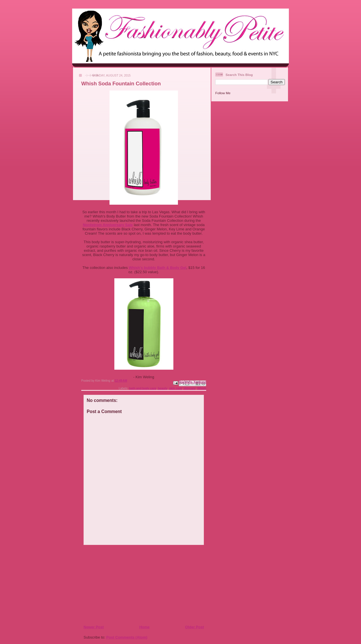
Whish (202, 388)
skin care (176, 388)
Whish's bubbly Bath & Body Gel (158, 268)
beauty (163, 388)
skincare (190, 388)
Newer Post (94, 627)
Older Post (194, 627)
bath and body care (143, 388)
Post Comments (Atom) (127, 637)
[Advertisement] (118, 585)
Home (144, 627)
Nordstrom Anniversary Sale (108, 225)
